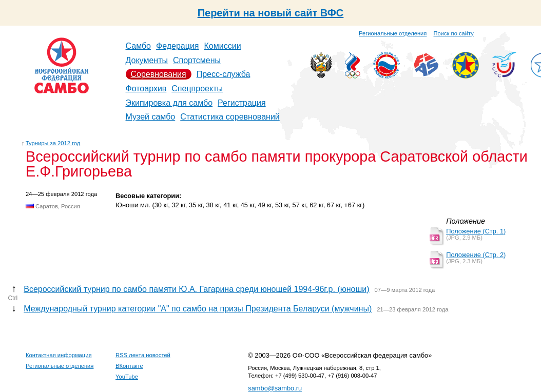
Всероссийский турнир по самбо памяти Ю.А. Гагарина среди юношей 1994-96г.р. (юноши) (196, 289)
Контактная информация (59, 355)
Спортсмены (197, 60)
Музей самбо (151, 117)
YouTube (127, 377)
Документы (147, 60)
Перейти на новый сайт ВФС (271, 13)
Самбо (139, 46)
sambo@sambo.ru (275, 388)
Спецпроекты (197, 89)
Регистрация (242, 103)
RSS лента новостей (143, 355)
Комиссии (223, 46)
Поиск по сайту (454, 33)
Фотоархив (146, 89)
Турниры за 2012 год (53, 143)
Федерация (178, 46)
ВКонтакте (129, 366)
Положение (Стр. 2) (476, 255)
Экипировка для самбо (169, 103)
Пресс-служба (224, 74)
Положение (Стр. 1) (476, 231)
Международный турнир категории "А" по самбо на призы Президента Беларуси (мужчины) (198, 309)
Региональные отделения (393, 33)
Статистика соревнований (230, 117)
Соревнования (159, 74)
